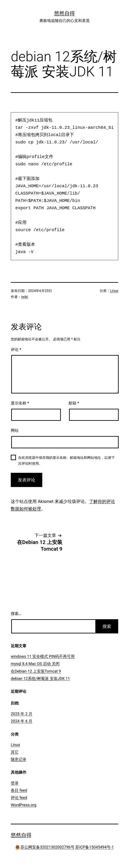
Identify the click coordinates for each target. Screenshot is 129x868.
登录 (15, 783)
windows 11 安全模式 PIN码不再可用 (43, 656)
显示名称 (20, 403)
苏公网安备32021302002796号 (47, 847)
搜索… (16, 614)
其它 (15, 752)
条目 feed (19, 790)
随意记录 (19, 759)
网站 (15, 430)
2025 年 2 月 (22, 714)
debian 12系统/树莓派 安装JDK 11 (40, 678)
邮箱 (74, 403)
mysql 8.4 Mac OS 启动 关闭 (35, 664)
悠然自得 (64, 13)
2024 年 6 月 (22, 721)
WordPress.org (24, 805)
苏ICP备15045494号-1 (94, 847)
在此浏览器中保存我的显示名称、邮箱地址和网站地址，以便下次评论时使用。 (66, 461)
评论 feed (19, 798)
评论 (16, 350)
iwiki (25, 297)
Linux (114, 291)
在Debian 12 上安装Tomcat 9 (36, 671)
